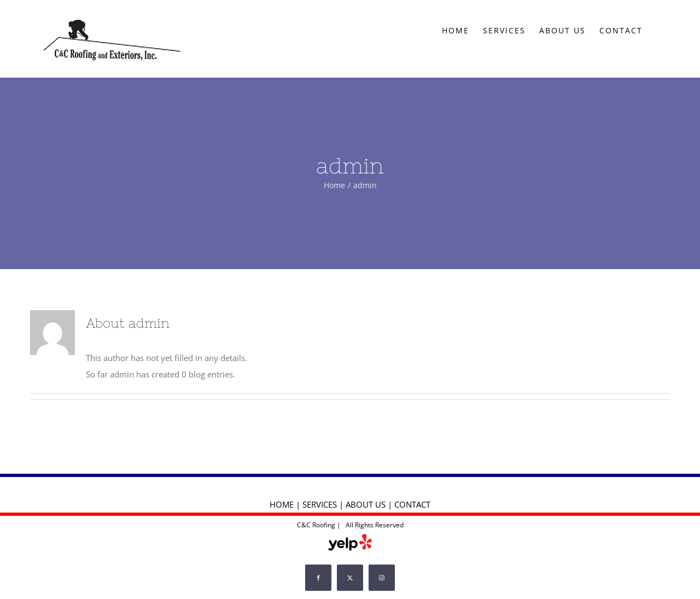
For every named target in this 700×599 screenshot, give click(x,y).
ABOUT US (366, 504)
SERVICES (320, 504)
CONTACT (412, 504)
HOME (282, 504)
